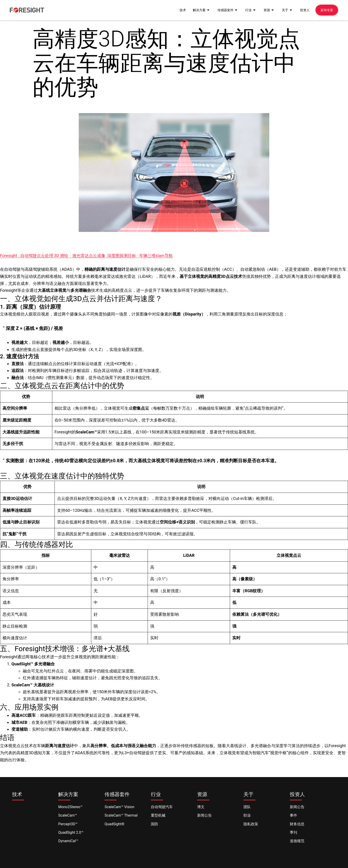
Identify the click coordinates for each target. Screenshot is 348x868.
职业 (247, 815)
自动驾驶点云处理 (37, 256)
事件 (293, 815)
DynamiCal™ (68, 841)
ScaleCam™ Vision (119, 807)
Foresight (9, 256)
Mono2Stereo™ (70, 807)
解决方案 (197, 10)
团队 (247, 807)
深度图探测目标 (122, 256)
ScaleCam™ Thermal (121, 815)
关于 (286, 10)
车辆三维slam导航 (156, 256)
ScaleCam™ (68, 815)
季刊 (293, 832)
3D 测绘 (62, 256)
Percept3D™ (68, 824)
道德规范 (297, 841)
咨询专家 (326, 10)
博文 (201, 807)
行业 (248, 10)
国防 (154, 824)
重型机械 (158, 815)
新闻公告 (204, 815)
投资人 (304, 10)
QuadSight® (114, 824)
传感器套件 (224, 10)
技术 (178, 10)
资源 (267, 10)
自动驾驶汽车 (162, 807)
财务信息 (297, 824)
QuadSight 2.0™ (71, 832)
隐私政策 (251, 824)
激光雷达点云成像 (89, 256)
